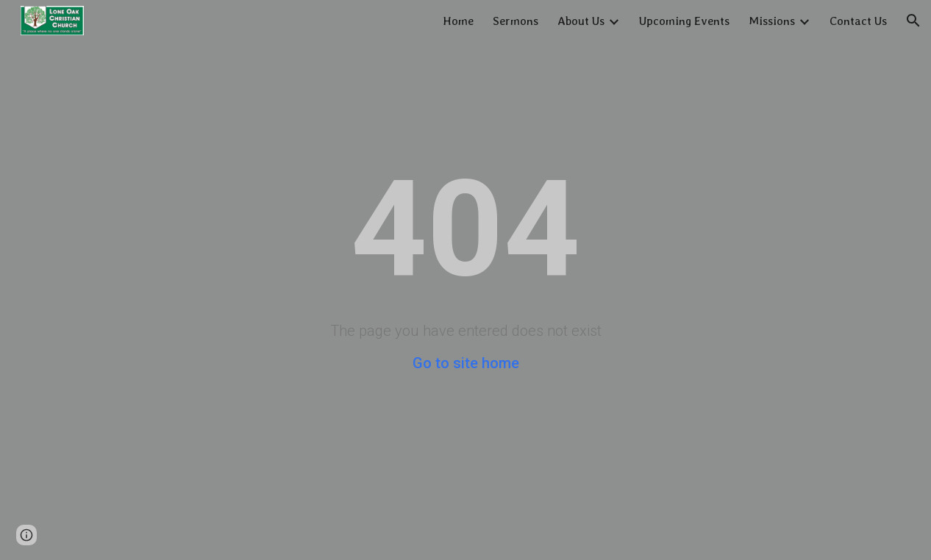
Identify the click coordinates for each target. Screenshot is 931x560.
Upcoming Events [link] (684, 21)
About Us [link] (581, 21)
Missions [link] (772, 21)
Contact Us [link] (858, 21)
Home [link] (458, 21)
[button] (913, 21)
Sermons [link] (516, 21)
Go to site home (466, 363)
